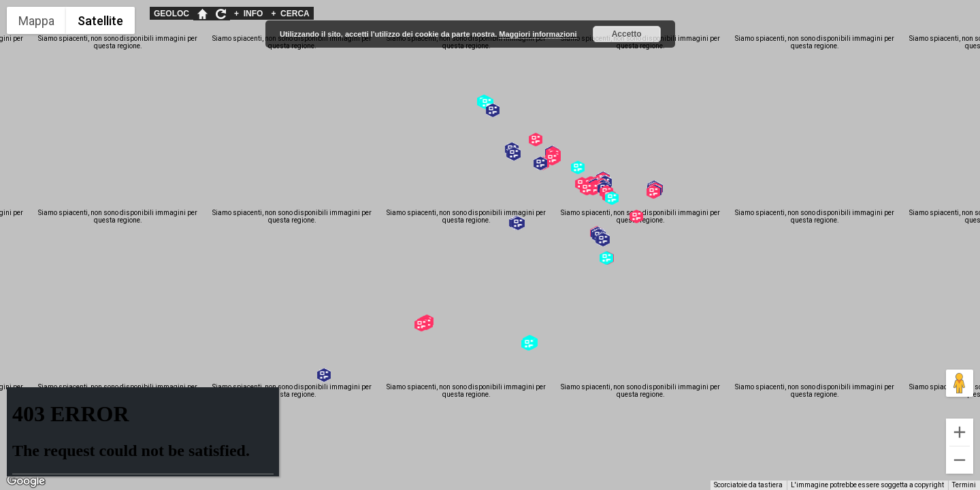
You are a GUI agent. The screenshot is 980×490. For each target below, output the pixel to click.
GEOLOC (171, 14)
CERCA (290, 14)
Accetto (627, 34)
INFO (248, 14)
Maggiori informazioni (538, 34)
